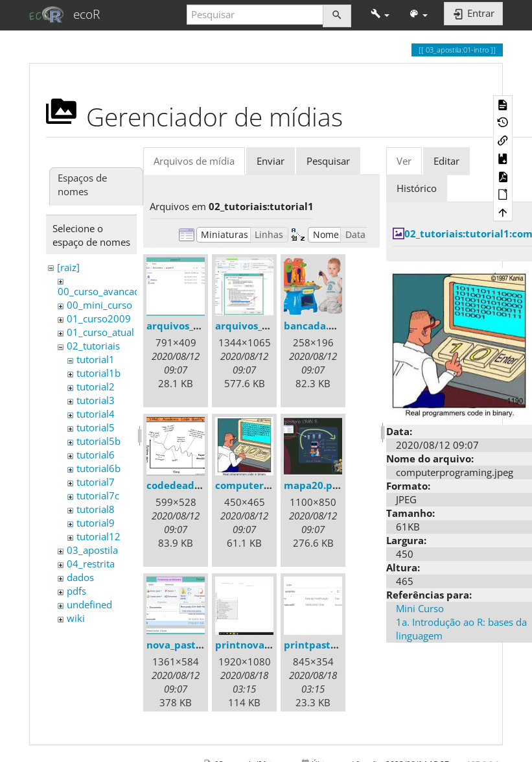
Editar (446, 161)
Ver (404, 161)
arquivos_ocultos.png (267, 326)
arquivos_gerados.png (199, 326)
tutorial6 (96, 455)
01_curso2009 (99, 318)
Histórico (417, 188)
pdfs (76, 591)
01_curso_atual (100, 332)
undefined (89, 604)
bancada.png (315, 326)
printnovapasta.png (264, 645)
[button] (380, 15)
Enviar (271, 161)
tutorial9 (96, 523)
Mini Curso (420, 608)
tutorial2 (96, 387)
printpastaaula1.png (334, 645)
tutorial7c (98, 495)
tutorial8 (96, 509)
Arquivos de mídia (194, 161)
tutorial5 (96, 427)
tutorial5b (98, 441)
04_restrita (91, 564)
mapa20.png (314, 485)
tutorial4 (96, 414)
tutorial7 (96, 482)
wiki (76, 618)
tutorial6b (98, 468)
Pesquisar (328, 161)
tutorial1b (98, 373)
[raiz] (68, 267)
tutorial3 (96, 400)
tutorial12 (98, 536)
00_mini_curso (99, 305)
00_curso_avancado (102, 291)
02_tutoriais (93, 346)
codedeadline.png (190, 485)
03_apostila (92, 550)
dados (80, 577)
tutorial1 (96, 359)
